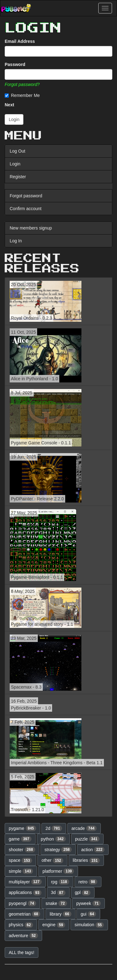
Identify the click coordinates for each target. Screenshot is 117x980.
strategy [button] (58, 850)
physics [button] (21, 925)
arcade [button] (84, 828)
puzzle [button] (87, 839)
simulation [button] (89, 925)
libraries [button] (86, 861)
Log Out (17, 151)
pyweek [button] (88, 903)
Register (18, 177)
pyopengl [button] (22, 903)
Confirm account (26, 209)
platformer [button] (58, 871)
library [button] (60, 914)
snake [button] (56, 903)
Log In (16, 241)
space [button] (20, 861)
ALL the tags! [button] (22, 952)
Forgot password (26, 196)
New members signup (31, 228)
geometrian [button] (24, 914)
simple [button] (21, 871)
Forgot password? (22, 84)
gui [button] (88, 914)
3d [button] (58, 893)
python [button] (53, 839)
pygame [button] (22, 828)
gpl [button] (83, 893)
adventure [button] (23, 936)
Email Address (20, 41)
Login (15, 164)
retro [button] (88, 882)
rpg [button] (60, 882)
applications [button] (25, 893)
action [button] (93, 850)
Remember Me (22, 95)
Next (9, 105)
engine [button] (54, 925)
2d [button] (54, 828)
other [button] (52, 861)
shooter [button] (22, 850)
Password (15, 64)
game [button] (20, 839)
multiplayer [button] (25, 882)
